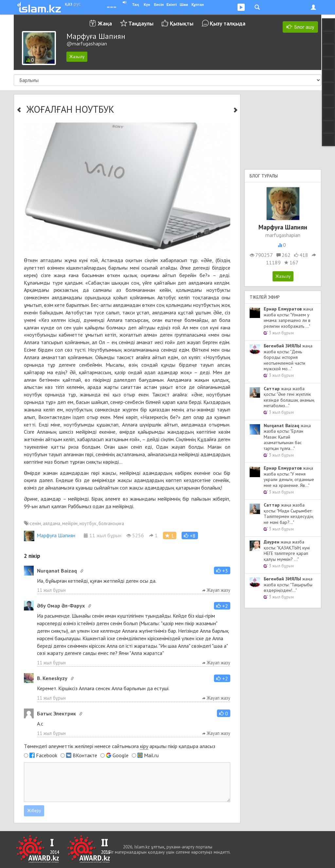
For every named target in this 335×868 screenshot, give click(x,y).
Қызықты (182, 23)
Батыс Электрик (56, 713)
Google (121, 755)
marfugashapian (283, 235)
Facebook (47, 755)
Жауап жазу (216, 590)
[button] (190, 535)
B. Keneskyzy (52, 678)
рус (77, 4)
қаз (69, 4)
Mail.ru (151, 755)
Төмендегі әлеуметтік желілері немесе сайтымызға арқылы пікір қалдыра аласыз (120, 746)
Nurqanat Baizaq (57, 571)
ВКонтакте (85, 755)
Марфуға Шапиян (50, 535)
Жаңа (105, 23)
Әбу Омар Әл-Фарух (61, 606)
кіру (144, 746)
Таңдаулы (141, 23)
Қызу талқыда (228, 23)
